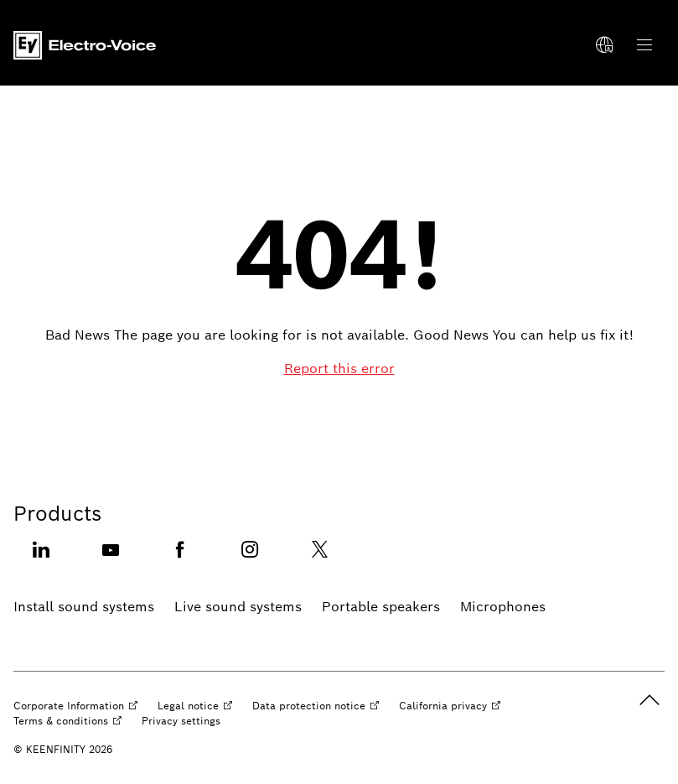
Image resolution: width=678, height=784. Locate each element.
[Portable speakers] (381, 607)
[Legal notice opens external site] (195, 706)
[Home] (85, 45)
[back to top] (650, 700)
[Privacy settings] (181, 721)
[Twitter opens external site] (319, 560)
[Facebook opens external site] (180, 560)
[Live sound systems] (238, 607)
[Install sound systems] (84, 607)
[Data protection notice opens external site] (316, 706)
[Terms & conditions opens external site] (67, 721)
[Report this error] (339, 369)
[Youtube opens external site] (111, 560)
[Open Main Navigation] (644, 45)
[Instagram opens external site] (250, 560)
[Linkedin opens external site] (41, 560)
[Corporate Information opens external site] (75, 706)
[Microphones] (503, 607)
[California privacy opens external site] (450, 706)
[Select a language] (604, 45)
